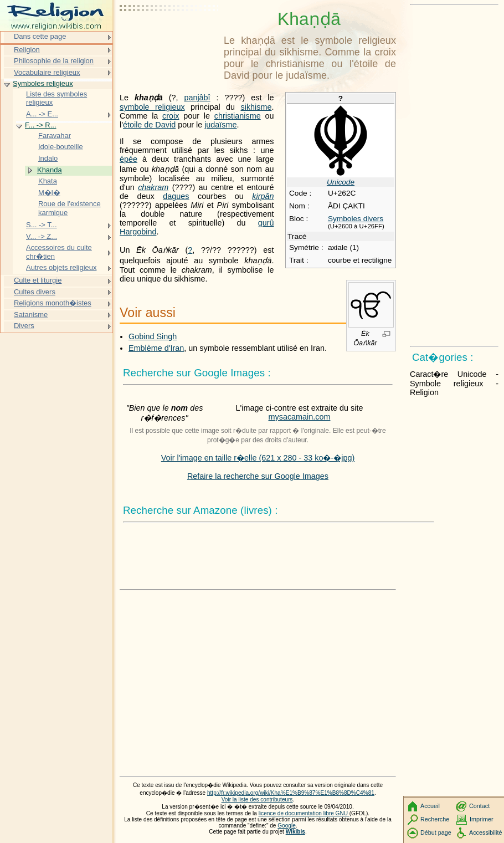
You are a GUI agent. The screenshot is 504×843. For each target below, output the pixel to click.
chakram (153, 187)
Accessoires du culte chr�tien (59, 252)
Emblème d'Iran (156, 348)
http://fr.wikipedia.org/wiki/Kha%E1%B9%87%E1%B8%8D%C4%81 (291, 793)
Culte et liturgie (38, 280)
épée (128, 159)
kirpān (263, 196)
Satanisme (31, 315)
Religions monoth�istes (53, 303)
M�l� (49, 193)
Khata (48, 181)
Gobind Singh (153, 336)
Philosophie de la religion (54, 61)
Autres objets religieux (61, 267)
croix (171, 116)
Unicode (341, 182)
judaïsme (220, 125)
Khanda (50, 170)
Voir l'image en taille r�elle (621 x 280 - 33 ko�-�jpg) (258, 458)
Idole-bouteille (61, 147)
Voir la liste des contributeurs (257, 799)
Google (287, 826)
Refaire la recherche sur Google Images (258, 476)
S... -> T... (42, 225)
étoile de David (149, 125)
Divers (24, 326)
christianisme (238, 116)
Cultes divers (35, 292)
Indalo (48, 158)
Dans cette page (40, 36)
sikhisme (256, 107)
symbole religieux (152, 107)
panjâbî (197, 98)
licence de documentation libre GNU (304, 813)
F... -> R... (41, 125)
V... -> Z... (42, 236)
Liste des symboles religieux (56, 98)
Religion (27, 50)
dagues (176, 196)
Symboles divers (356, 219)
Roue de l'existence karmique (70, 208)
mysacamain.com (300, 417)
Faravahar (55, 136)
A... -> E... (42, 114)
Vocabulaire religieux (47, 72)
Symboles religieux (43, 83)
